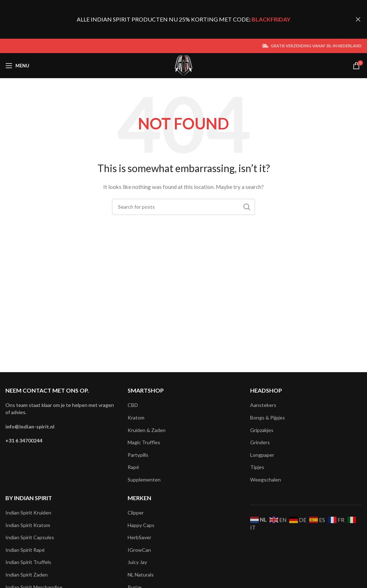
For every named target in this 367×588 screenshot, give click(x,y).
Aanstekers (263, 405)
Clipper (136, 513)
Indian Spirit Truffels (28, 562)
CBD (133, 405)
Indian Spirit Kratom (28, 525)
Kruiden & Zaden (147, 430)
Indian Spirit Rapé (25, 550)
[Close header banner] (358, 19)
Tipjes (257, 467)
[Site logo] (184, 65)
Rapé (133, 467)
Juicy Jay (137, 562)
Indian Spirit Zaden (27, 575)
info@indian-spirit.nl (30, 426)
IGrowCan (139, 550)
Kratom (136, 418)
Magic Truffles (144, 442)
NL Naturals (141, 575)
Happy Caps (141, 525)
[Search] (183, 207)
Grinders (260, 442)
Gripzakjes (262, 430)
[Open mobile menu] (17, 66)
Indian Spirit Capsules (30, 537)
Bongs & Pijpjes (268, 418)
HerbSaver (139, 537)
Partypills (138, 455)
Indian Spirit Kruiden (28, 513)
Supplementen (144, 480)
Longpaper (262, 455)
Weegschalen (266, 480)
